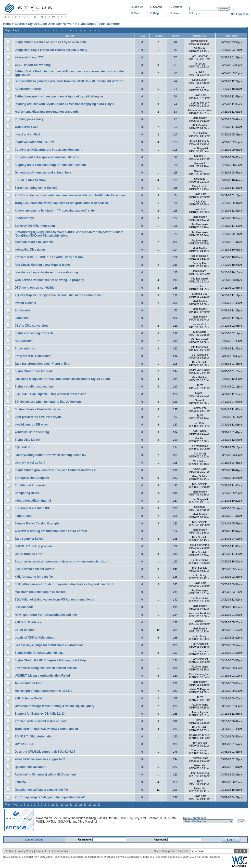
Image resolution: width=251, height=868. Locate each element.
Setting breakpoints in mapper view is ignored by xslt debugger (59, 96)
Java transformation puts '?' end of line (42, 364)
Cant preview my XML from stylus (38, 417)
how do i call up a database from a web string (46, 272)
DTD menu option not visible (34, 288)
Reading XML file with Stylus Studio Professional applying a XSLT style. (65, 104)
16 (80, 31)
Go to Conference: (195, 818)
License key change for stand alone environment (49, 645)
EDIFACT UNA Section (30, 180)
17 (85, 31)
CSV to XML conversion (31, 326)
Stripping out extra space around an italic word (47, 157)
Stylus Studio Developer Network (51, 24)
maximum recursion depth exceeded (40, 592)
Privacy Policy (25, 851)
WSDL (41, 822)
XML (116, 818)
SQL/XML (64, 822)
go (241, 821)
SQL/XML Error (25, 447)
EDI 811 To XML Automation (34, 736)
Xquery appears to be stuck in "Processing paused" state (55, 211)
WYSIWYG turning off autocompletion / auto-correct (51, 531)
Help (156, 13)
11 (57, 31)
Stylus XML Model (27, 440)
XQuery (134, 818)
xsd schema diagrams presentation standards (46, 112)
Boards (20, 24)
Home (7, 24)
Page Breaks (23, 516)
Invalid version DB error (31, 425)
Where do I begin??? (29, 57)
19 (94, 31)
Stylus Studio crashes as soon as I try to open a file (50, 42)
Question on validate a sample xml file (41, 790)
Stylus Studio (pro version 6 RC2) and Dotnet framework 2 (55, 470)
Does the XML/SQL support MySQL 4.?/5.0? (45, 752)
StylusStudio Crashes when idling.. (39, 653)
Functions (21, 318)
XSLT (124, 818)
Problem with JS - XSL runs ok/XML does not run (49, 257)
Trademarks (61, 851)
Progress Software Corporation (123, 857)
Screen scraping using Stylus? (36, 188)
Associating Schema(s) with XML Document (45, 775)
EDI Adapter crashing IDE (32, 508)
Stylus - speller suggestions (34, 387)
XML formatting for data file (34, 577)
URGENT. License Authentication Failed (42, 676)
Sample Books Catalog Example (37, 523)
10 (53, 31)
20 (99, 31)
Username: (85, 840)
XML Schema (150, 818)
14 (71, 31)
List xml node (24, 607)
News (176, 13)
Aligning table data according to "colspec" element (50, 165)
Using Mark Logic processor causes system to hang (51, 50)
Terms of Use (44, 851)
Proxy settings (25, 348)
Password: (161, 840)
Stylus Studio (61, 818)
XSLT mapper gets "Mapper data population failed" (50, 797)
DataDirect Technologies (54, 857)
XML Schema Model (28, 698)
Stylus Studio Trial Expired (33, 371)
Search (157, 7)
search (224, 9)
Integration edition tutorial (33, 501)
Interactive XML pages (30, 250)
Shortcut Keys (24, 218)
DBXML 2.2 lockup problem (33, 546)
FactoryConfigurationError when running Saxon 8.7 (50, 455)
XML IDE (102, 818)
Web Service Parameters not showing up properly (49, 280)
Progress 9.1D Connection (33, 356)
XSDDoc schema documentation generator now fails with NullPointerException (70, 195)
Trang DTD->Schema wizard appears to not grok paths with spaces (61, 203)
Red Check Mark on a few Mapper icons (42, 265)
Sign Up (138, 7)
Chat (136, 13)
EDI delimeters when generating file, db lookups (48, 402)
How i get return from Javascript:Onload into (46, 615)
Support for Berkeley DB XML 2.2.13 (40, 714)
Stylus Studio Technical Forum (99, 24)
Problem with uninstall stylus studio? (41, 721)
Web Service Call (26, 127)
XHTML (51, 822)
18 (90, 31)
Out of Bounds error (29, 554)
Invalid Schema (25, 303)
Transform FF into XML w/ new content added (46, 729)
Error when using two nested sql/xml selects (45, 668)
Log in (196, 13)
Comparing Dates (27, 493)
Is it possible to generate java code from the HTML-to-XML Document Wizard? (69, 81)
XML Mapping (87, 822)
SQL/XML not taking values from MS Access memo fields (54, 600)
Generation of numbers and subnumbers (43, 173)
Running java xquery (29, 119)
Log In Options (34, 840)
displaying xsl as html (30, 463)
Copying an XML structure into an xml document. (49, 150)
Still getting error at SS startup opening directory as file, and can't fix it (64, 584)
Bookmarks (22, 310)
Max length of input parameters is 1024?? (43, 691)
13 (66, 31)
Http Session (23, 341)
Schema (20, 782)
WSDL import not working (32, 65)
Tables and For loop (28, 683)
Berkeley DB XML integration (35, 226)
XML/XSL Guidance (28, 622)
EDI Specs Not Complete (32, 478)
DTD (163, 818)
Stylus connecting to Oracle (34, 333)
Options (177, 7)
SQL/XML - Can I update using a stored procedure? (50, 394)
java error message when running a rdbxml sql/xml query (54, 706)
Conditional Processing (31, 485)
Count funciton (25, 630)
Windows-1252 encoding (32, 432)
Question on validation (30, 767)
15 (76, 31)
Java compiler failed (29, 539)
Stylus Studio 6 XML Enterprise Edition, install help (50, 660)
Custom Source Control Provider (37, 409)
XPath (172, 818)
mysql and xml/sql (27, 134)
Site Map (9, 851)
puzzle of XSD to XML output (34, 638)
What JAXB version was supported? (40, 759)
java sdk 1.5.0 (24, 744)
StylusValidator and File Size (34, 142)
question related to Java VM (34, 242)
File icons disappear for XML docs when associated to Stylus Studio (62, 379)
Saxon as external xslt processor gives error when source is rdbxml (62, 561)
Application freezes (28, 89)
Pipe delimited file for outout (34, 569)
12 (62, 31)
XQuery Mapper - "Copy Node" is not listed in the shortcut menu (59, 295)
